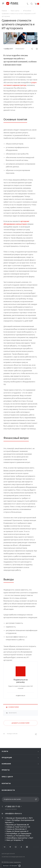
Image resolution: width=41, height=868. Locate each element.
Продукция (7, 758)
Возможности (8, 790)
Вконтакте (5, 847)
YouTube (16, 847)
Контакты (6, 783)
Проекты (6, 770)
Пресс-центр (7, 777)
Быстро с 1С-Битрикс (10, 866)
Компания (6, 764)
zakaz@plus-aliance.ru (13, 813)
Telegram (10, 847)
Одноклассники (21, 847)
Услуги (5, 751)
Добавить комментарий (20, 723)
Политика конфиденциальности (13, 857)
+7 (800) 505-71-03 (12, 807)
